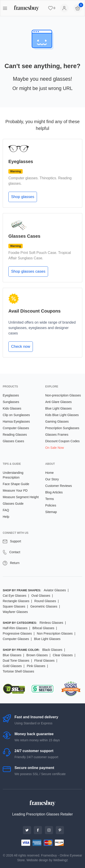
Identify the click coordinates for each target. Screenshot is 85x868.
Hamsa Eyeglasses (16, 421)
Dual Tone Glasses (16, 661)
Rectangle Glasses (16, 601)
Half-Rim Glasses (15, 628)
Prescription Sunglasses (62, 428)
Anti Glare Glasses (59, 402)
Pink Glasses (36, 666)
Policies (51, 505)
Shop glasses (23, 197)
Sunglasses (11, 402)
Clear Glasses (63, 655)
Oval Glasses (41, 596)
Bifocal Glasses (43, 628)
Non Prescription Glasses (55, 633)
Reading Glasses (15, 435)
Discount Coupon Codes (63, 441)
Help (6, 517)
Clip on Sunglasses (16, 415)
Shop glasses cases (28, 271)
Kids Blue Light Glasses (62, 415)
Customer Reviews (59, 486)
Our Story (52, 479)
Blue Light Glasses (59, 408)
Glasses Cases (13, 441)
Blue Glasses (12, 655)
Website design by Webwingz (47, 860)
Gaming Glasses (57, 421)
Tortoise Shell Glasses (18, 671)
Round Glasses (45, 601)
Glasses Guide (13, 504)
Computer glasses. (23, 178)
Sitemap (51, 512)
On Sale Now (55, 448)
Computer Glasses (16, 428)
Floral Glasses (44, 661)
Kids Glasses (12, 408)
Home (50, 473)
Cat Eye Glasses (15, 596)
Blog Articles (54, 492)
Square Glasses (14, 606)
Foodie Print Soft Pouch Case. (33, 253)
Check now (21, 347)
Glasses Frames (57, 435)
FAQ (6, 510)
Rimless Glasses (51, 623)
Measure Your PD (15, 490)
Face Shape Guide (16, 484)
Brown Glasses (37, 655)
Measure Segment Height (21, 497)
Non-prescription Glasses (63, 395)
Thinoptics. (48, 178)
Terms (50, 499)
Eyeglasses (11, 395)
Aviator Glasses (55, 590)
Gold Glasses (12, 666)
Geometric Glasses (44, 606)
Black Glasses (52, 650)
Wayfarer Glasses (15, 612)
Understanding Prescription (13, 475)
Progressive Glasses (17, 633)
